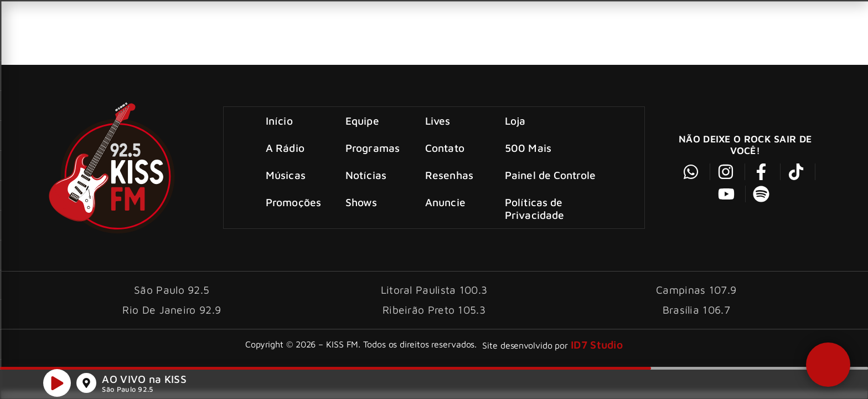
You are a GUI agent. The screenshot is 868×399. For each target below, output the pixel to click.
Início (280, 121)
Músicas (286, 175)
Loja (515, 121)
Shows (362, 202)
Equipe (363, 121)
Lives (438, 121)
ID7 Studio (597, 344)
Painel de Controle (550, 175)
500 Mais (528, 148)
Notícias (366, 175)
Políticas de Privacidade (534, 208)
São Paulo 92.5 (127, 390)
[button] (828, 364)
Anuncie (445, 202)
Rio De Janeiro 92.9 (172, 310)
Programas (373, 148)
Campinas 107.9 (696, 290)
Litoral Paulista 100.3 (434, 290)
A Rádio (286, 148)
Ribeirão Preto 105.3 (434, 310)
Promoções (294, 202)
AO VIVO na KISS (144, 380)
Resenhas (449, 175)
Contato (445, 148)
